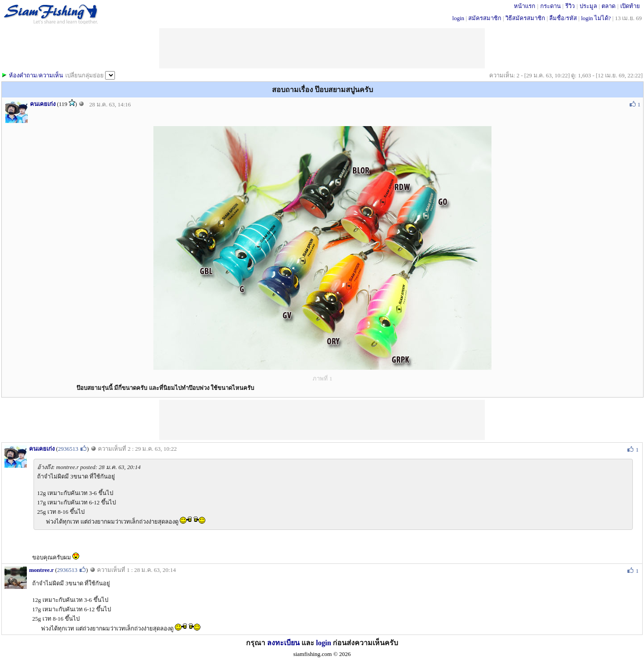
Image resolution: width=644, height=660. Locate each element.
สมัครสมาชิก (485, 18)
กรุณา (256, 643)
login (458, 18)
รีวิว (570, 6)
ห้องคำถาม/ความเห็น (36, 75)
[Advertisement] (322, 420)
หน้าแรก (525, 6)
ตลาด (608, 6)
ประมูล (588, 6)
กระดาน (551, 6)
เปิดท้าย (630, 6)
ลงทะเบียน (283, 643)
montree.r (41, 570)
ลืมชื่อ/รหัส (563, 18)
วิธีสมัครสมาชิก (525, 18)
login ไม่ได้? (596, 18)
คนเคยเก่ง (43, 104)
